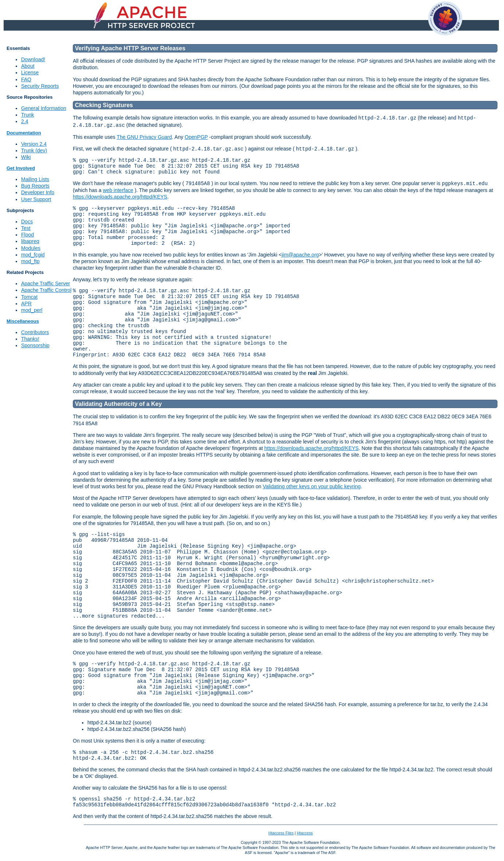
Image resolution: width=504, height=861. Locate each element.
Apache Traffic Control (46, 290)
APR (26, 304)
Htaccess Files (281, 833)
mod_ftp (30, 261)
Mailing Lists (35, 179)
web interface (118, 190)
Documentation (24, 133)
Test (26, 228)
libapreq (30, 241)
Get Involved (21, 168)
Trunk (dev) (34, 150)
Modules (31, 248)
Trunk (27, 115)
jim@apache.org (300, 255)
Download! (33, 59)
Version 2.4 (34, 144)
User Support (36, 199)
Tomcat (29, 297)
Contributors (35, 332)
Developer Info (38, 192)
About (28, 66)
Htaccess (305, 833)
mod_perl (32, 310)
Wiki (26, 157)
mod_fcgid (33, 255)
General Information (44, 108)
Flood (27, 235)
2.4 (25, 121)
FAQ (26, 79)
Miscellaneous (23, 321)
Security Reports (40, 86)
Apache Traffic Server (46, 283)
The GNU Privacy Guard (144, 137)
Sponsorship (35, 345)
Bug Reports (35, 186)
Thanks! (30, 339)
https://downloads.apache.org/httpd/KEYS (120, 197)
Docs (27, 222)
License (30, 73)
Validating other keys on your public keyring (312, 486)
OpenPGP (196, 137)
